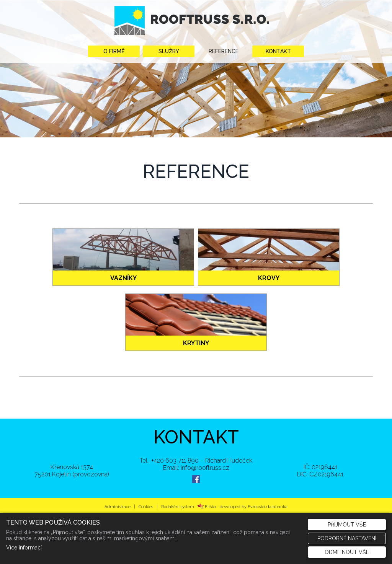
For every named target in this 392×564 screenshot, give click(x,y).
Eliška (207, 507)
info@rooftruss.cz (205, 468)
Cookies (146, 507)
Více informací (24, 548)
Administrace (118, 507)
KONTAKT (196, 437)
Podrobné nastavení (347, 538)
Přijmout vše (347, 525)
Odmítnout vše (347, 552)
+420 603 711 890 (175, 460)
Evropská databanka (268, 507)
